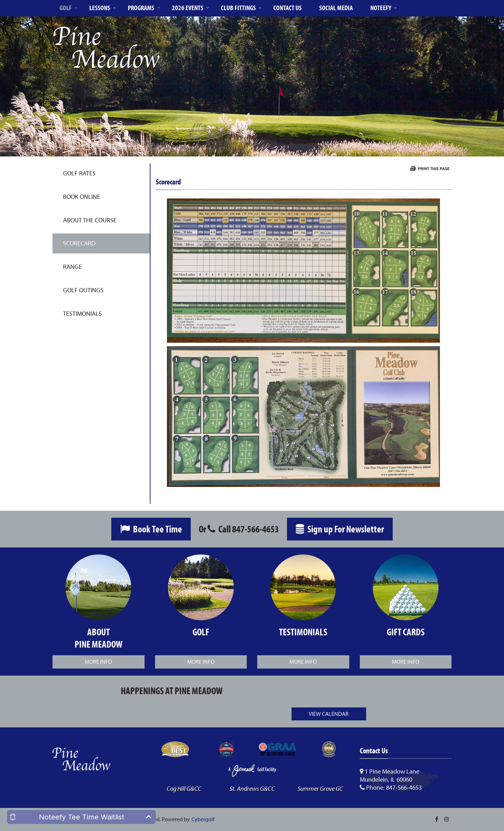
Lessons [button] (100, 8)
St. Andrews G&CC (252, 788)
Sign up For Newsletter (340, 529)
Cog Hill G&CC (184, 788)
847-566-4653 (255, 529)
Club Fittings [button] (238, 8)
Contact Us (288, 8)
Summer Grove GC (320, 788)
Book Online (82, 197)
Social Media (336, 8)
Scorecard (79, 243)
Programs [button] (141, 8)
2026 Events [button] (188, 8)
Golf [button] (66, 8)
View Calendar (329, 714)
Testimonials (82, 313)
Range (72, 267)
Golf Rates (79, 173)
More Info (98, 662)
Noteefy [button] (381, 8)
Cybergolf (203, 819)
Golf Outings (83, 290)
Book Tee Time (151, 529)
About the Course (90, 220)
